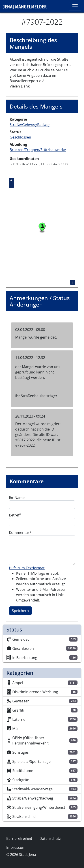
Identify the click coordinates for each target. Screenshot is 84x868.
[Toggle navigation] (75, 6)
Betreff (15, 515)
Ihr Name (17, 498)
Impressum (16, 847)
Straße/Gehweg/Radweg (30, 125)
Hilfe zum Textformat (27, 568)
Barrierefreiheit (19, 838)
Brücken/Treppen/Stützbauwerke (38, 150)
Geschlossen (20, 137)
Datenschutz (50, 838)
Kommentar (19, 533)
